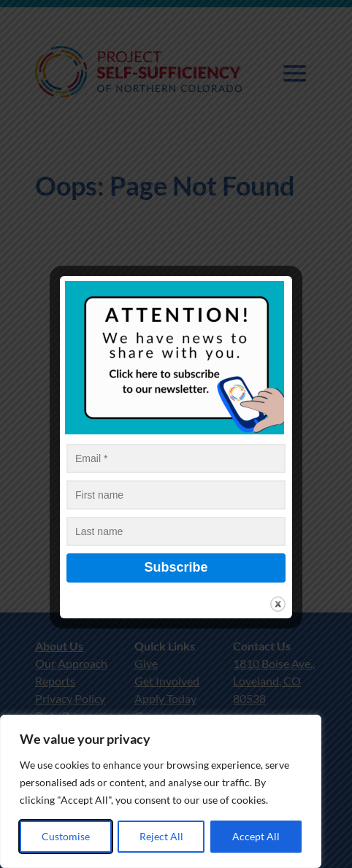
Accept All (256, 836)
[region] (161, 791)
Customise (66, 836)
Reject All (161, 836)
